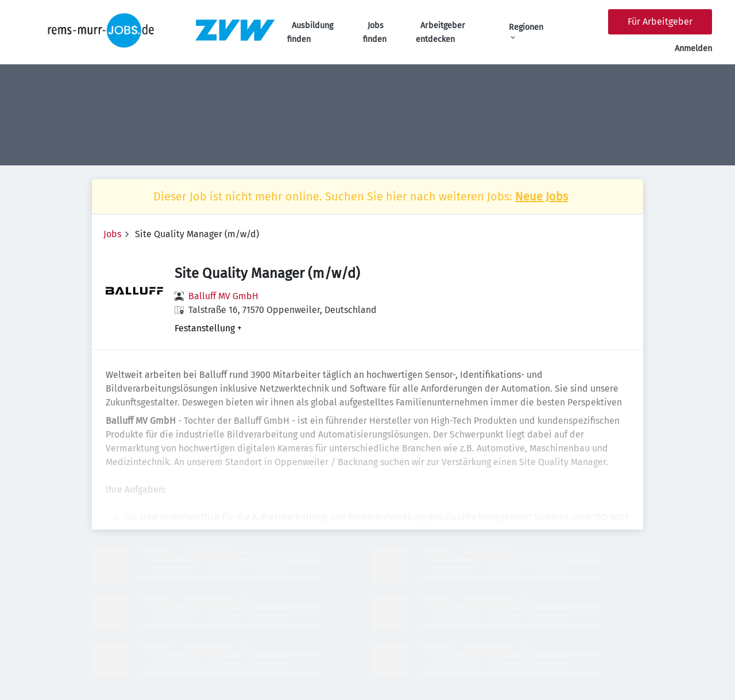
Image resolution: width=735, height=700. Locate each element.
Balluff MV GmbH (223, 296)
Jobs (112, 234)
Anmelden (693, 49)
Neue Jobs (541, 196)
